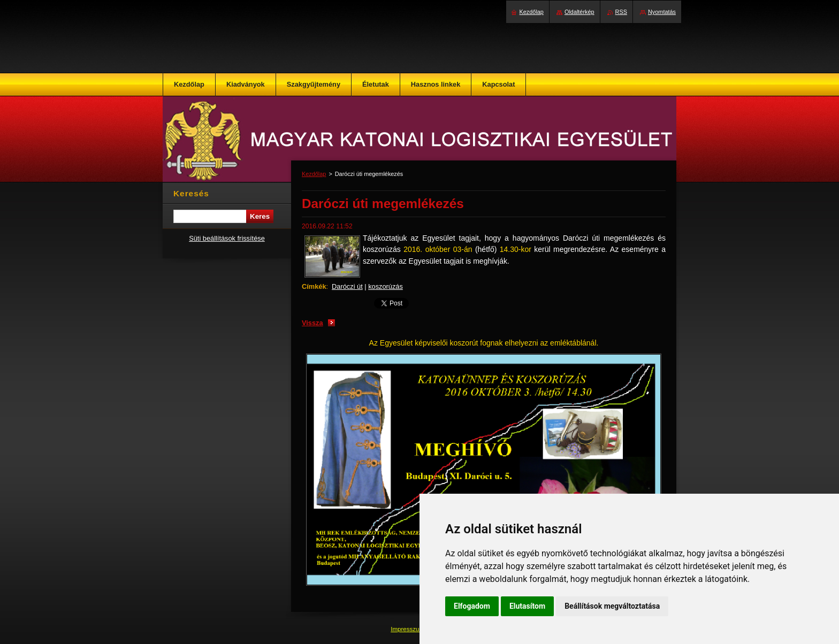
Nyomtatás (662, 12)
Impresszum (408, 629)
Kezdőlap (314, 174)
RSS (621, 12)
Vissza (312, 323)
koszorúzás (386, 286)
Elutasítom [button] (527, 606)
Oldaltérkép (579, 12)
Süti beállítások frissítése (227, 238)
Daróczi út (347, 286)
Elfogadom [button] (472, 606)
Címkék (314, 286)
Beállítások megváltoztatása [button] (612, 606)
